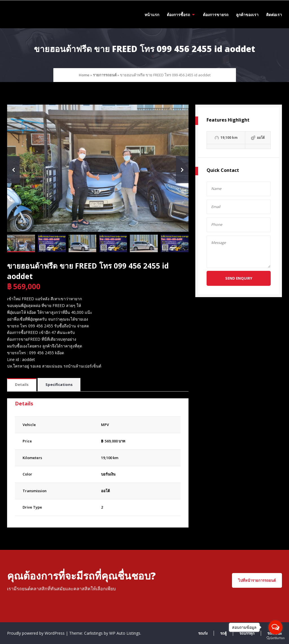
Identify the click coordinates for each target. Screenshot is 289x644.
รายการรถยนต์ (105, 75)
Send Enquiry (239, 278)
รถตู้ (223, 633)
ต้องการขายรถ (216, 15)
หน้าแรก (152, 15)
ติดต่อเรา (274, 15)
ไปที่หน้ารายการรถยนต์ (257, 580)
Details (22, 384)
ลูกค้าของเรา (247, 15)
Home (84, 75)
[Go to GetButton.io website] (275, 638)
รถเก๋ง (203, 633)
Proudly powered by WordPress (36, 633)
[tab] (22, 385)
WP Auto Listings (125, 633)
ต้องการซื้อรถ (178, 15)
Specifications (59, 384)
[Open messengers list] (275, 627)
